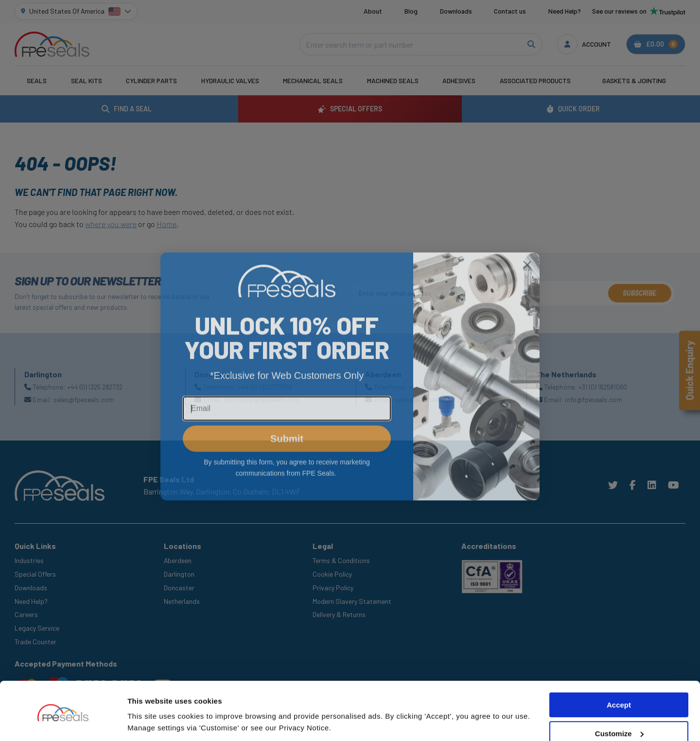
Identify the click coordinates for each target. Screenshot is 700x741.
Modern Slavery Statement (352, 601)
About (373, 11)
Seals (37, 80)
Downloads (456, 11)
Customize (619, 701)
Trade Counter (35, 642)
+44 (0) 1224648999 (436, 387)
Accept (619, 672)
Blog (411, 11)
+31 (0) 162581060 (603, 387)
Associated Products (535, 80)
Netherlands (182, 601)
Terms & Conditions (341, 560)
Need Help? (565, 11)
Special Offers (35, 574)
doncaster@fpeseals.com (262, 399)
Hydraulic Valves (230, 80)
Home (166, 224)
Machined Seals (393, 80)
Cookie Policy (332, 574)
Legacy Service (37, 628)
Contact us (510, 11)
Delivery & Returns (339, 614)
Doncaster (179, 588)
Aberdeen (178, 560)
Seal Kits (87, 80)
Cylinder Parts (151, 80)
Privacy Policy (333, 588)
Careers (26, 614)
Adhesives (459, 80)
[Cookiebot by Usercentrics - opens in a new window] (63, 722)
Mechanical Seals (313, 80)
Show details (150, 722)
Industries (29, 560)
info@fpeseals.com (594, 399)
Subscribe (639, 293)
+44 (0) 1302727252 (265, 387)
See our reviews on (639, 11)
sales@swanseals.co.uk (429, 399)
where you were (111, 224)
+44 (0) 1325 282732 (95, 387)
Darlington (179, 574)
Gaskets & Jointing (634, 80)
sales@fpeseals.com (84, 399)
